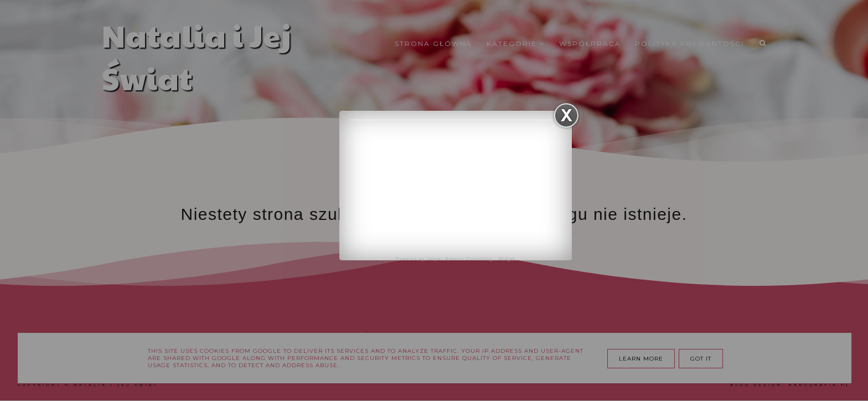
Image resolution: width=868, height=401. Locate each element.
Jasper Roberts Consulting (459, 259)
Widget (507, 259)
